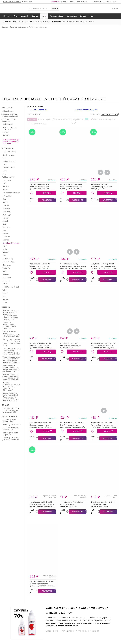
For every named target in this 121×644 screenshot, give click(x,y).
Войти (115, 8)
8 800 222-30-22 (111, 2)
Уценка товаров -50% (40, 82)
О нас (78, 2)
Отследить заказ (37, 629)
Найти (55, 8)
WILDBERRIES (47, 173)
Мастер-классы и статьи (12, 2)
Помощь (85, 2)
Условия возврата (103, 629)
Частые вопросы (83, 629)
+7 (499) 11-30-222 (98, 2)
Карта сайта (66, 629)
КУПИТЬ (46, 165)
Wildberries (55, 2)
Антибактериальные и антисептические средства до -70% (77, 583)
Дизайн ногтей (28, 2)
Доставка (64, 2)
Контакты (53, 629)
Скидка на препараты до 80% (87, 82)
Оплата (72, 2)
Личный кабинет (17, 629)
